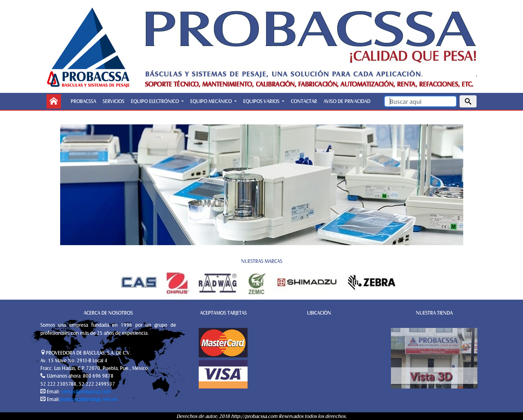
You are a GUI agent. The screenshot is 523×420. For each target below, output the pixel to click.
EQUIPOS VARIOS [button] (262, 101)
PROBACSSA (83, 101)
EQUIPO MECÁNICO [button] (212, 101)
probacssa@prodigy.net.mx (89, 399)
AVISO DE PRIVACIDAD (347, 101)
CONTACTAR (304, 101)
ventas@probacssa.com (85, 391)
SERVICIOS (113, 101)
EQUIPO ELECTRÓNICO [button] (155, 101)
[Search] (420, 101)
